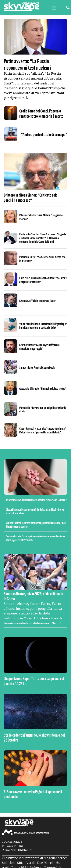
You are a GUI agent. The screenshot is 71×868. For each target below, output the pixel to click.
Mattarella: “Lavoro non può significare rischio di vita (43, 410)
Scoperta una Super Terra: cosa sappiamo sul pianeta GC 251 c (34, 681)
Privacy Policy (13, 846)
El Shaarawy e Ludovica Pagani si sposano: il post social (33, 794)
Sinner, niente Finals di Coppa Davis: (37, 368)
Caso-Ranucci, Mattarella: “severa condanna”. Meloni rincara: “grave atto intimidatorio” (43, 430)
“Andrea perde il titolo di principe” (44, 135)
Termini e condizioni (17, 850)
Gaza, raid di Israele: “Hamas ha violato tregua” (43, 389)
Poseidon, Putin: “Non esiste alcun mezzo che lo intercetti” (42, 259)
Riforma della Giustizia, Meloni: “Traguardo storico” (41, 217)
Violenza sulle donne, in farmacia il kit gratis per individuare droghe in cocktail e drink (43, 326)
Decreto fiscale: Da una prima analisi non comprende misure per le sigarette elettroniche (35, 538)
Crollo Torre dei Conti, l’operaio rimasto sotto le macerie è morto (41, 114)
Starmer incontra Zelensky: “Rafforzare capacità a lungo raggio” (39, 347)
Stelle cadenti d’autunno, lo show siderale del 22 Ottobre (34, 738)
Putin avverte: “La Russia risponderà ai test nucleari (27, 65)
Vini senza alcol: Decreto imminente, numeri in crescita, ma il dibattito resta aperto (36, 525)
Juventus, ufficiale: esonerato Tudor (37, 301)
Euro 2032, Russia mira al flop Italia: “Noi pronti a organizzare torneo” (43, 280)
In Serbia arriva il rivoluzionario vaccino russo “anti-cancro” (37, 500)
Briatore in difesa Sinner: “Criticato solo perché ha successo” (31, 198)
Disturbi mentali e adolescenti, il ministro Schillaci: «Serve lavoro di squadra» (35, 512)
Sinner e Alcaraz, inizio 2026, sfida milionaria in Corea (33, 596)
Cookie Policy (12, 842)
